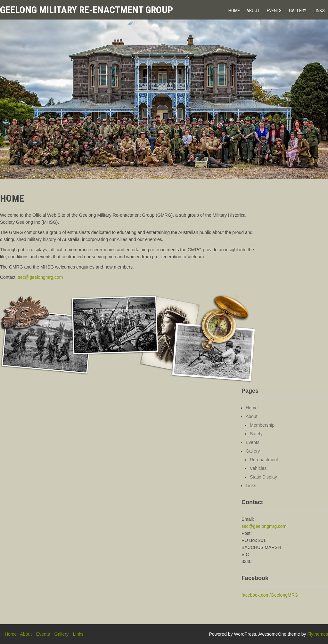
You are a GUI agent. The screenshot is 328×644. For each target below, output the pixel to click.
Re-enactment (264, 460)
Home (234, 11)
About (253, 11)
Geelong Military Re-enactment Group (86, 10)
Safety (256, 434)
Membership (262, 425)
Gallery (298, 11)
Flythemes (318, 634)
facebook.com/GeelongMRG (270, 595)
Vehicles (258, 468)
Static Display (263, 477)
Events (274, 11)
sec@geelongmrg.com (40, 277)
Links (319, 11)
